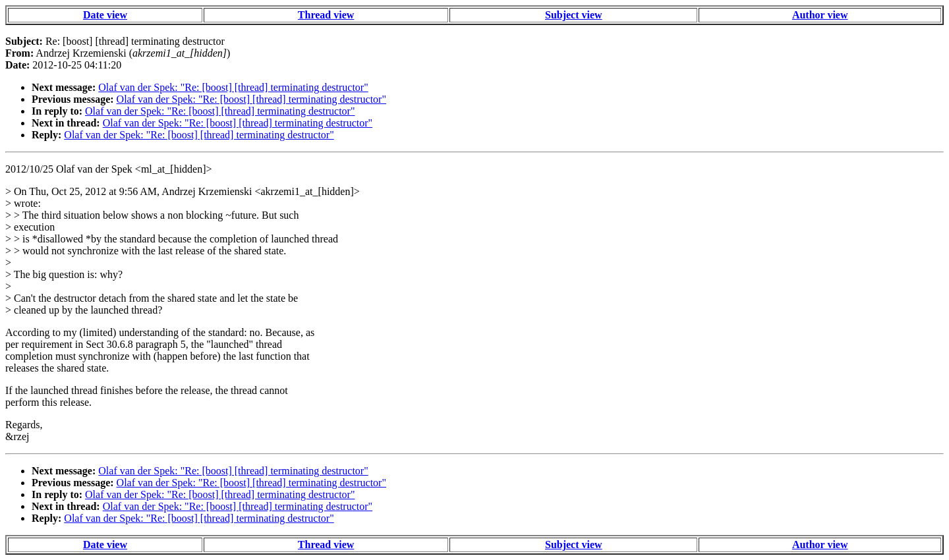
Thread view (326, 15)
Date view (105, 15)
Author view (820, 15)
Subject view (574, 15)
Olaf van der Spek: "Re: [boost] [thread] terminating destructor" (233, 87)
